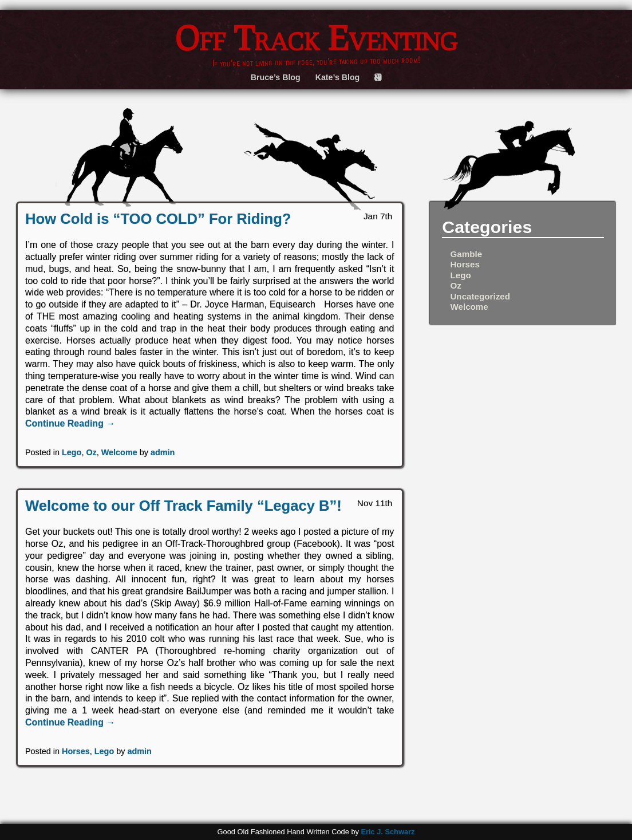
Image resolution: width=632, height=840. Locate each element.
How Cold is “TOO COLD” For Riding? (158, 219)
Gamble (466, 254)
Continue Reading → (70, 423)
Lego (72, 452)
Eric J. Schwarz (388, 832)
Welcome (119, 452)
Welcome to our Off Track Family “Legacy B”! (183, 506)
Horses (76, 751)
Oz (91, 452)
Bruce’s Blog (276, 77)
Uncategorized (480, 296)
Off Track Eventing (316, 38)
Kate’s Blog (338, 77)
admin (163, 452)
